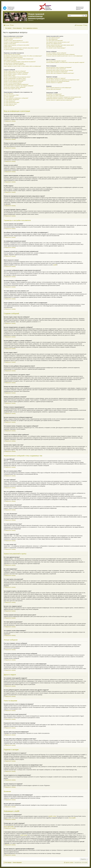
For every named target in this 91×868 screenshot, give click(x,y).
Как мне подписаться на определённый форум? (58, 81)
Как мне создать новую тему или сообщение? (15, 71)
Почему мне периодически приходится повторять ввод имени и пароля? (21, 48)
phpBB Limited (52, 816)
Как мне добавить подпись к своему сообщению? (16, 74)
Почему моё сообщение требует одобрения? (15, 87)
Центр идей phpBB (9, 827)
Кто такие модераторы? (52, 39)
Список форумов (17, 862)
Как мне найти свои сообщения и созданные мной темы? (60, 73)
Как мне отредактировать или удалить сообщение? (16, 73)
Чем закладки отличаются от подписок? (56, 78)
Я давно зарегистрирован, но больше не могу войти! (17, 45)
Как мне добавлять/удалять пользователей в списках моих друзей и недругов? (65, 62)
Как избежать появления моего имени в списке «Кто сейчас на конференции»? (23, 56)
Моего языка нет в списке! (10, 60)
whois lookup (24, 835)
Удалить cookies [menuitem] (69, 862)
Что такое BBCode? (9, 94)
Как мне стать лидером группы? (54, 44)
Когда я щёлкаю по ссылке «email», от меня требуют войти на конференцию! (22, 66)
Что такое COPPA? (8, 39)
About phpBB (72, 818)
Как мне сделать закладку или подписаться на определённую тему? (63, 80)
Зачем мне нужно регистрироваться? (13, 38)
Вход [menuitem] (86, 25)
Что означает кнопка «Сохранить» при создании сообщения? (19, 86)
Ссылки (7, 25)
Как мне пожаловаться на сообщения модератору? (16, 84)
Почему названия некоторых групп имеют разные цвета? (60, 45)
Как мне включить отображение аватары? (14, 63)
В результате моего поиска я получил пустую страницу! (60, 70)
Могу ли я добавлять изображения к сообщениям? (16, 98)
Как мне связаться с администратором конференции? (59, 100)
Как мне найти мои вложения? (54, 89)
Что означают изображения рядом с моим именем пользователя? (20, 62)
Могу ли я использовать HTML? (11, 95)
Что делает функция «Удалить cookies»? (14, 49)
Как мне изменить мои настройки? (12, 54)
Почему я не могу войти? (10, 44)
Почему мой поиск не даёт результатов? (56, 69)
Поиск (83, 16)
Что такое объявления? (9, 101)
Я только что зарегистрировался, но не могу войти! (16, 42)
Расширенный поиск (86, 16)
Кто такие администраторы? (53, 38)
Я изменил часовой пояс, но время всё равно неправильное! (19, 59)
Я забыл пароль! (8, 46)
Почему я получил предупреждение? (13, 83)
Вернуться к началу (10, 121)
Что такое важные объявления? (11, 100)
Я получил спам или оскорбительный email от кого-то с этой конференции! (64, 56)
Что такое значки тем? (9, 105)
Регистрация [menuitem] (79, 25)
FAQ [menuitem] (13, 25)
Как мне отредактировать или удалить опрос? (15, 78)
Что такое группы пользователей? (54, 41)
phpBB (55, 265)
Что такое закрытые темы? (10, 104)
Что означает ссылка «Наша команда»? (56, 48)
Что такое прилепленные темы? (12, 102)
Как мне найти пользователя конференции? (57, 72)
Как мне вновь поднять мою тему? (12, 89)
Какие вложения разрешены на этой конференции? (59, 88)
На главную (8, 862)
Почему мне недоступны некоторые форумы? (15, 80)
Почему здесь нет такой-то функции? (55, 96)
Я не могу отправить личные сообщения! (56, 53)
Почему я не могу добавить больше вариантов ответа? (17, 77)
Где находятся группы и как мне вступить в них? (58, 42)
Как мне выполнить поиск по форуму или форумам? (59, 67)
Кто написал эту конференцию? (54, 94)
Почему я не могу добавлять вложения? (13, 81)
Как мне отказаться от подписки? (54, 83)
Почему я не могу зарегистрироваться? (13, 41)
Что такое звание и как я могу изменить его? (15, 65)
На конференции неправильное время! (13, 57)
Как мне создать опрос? (10, 76)
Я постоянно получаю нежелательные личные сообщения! (60, 54)
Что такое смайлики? (9, 97)
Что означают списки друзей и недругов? (56, 61)
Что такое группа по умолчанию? (54, 46)
